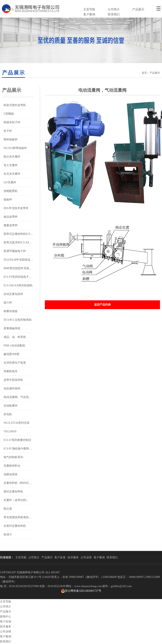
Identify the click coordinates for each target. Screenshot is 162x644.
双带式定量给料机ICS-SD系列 (22, 234)
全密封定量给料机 (15, 526)
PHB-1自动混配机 (14, 346)
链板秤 (8, 200)
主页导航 (89, 9)
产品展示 (138, 9)
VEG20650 (10, 431)
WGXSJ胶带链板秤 (15, 148)
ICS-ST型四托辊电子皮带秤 (20, 277)
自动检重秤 (11, 406)
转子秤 (8, 131)
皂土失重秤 (11, 165)
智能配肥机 (11, 191)
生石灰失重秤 (12, 174)
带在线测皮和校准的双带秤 (20, 517)
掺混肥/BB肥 (11, 354)
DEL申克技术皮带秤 (16, 208)
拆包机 (8, 414)
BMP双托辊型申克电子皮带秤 (22, 268)
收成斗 (8, 534)
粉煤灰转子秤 (12, 122)
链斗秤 (8, 303)
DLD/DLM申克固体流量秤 (20, 260)
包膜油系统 (11, 474)
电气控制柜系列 (13, 457)
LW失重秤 (10, 182)
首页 (144, 73)
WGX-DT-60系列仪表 (17, 423)
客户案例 (89, 14)
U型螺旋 (9, 114)
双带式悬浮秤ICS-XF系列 (19, 243)
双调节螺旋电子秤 (15, 251)
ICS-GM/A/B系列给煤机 (18, 285)
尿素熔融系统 (12, 328)
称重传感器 (11, 311)
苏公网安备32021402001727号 (81, 591)
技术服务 (73, 557)
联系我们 (114, 14)
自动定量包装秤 (13, 294)
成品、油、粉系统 (15, 337)
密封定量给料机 (13, 492)
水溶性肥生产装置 (15, 363)
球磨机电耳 (11, 371)
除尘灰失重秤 (12, 157)
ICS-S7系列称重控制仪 (17, 440)
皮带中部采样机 (13, 380)
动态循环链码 (12, 388)
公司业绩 (86, 557)
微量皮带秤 (11, 225)
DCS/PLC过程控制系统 (18, 320)
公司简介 (114, 9)
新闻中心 (6, 617)
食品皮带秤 (11, 217)
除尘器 (8, 509)
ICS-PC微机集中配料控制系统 (22, 449)
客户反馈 (60, 557)
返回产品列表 (102, 305)
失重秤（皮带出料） (16, 500)
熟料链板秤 (11, 139)
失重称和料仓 (12, 466)
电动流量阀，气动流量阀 (19, 397)
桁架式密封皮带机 (15, 105)
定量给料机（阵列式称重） (20, 483)
